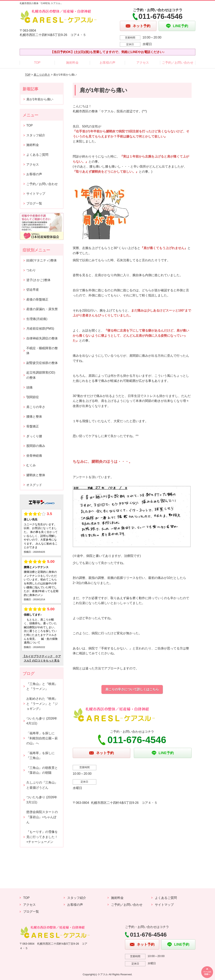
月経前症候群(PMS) (40, 329)
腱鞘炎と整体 (36, 475)
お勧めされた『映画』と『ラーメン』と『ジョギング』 (42, 704)
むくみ (31, 465)
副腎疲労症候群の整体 (42, 363)
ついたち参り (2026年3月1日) (42, 800)
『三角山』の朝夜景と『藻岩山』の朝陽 (42, 770)
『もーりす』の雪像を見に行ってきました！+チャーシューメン (42, 837)
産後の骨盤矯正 (37, 299)
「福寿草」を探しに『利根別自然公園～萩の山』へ (42, 738)
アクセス (143, 63)
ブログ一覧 (34, 203)
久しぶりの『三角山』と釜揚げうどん (42, 785)
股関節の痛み (36, 446)
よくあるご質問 (37, 155)
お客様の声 (107, 63)
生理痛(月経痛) (37, 319)
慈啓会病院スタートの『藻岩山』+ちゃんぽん (42, 817)
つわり (31, 270)
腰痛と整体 (34, 417)
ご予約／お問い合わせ (178, 63)
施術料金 (72, 63)
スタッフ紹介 (36, 135)
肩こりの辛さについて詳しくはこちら (132, 689)
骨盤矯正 (33, 426)
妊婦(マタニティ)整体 (42, 260)
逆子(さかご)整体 (38, 280)
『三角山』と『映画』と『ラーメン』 (42, 686)
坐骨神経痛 (34, 456)
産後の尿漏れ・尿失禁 (42, 309)
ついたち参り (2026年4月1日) (42, 721)
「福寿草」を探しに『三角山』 (40, 756)
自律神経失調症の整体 (42, 338)
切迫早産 (33, 290)
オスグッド (34, 485)
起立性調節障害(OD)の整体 (41, 375)
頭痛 (29, 387)
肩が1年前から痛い (40, 99)
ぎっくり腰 (34, 436)
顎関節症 (33, 397)
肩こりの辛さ (42, 75)
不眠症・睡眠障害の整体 (42, 351)
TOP (37, 63)
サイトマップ (36, 194)
